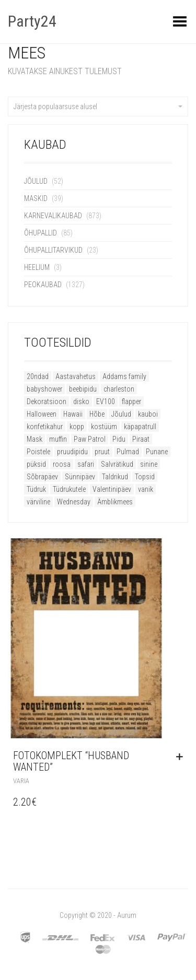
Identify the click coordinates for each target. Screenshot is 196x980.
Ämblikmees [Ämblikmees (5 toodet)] (115, 502)
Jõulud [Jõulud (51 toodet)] (121, 414)
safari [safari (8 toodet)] (86, 464)
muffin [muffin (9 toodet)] (58, 439)
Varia (21, 781)
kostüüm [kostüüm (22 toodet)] (104, 427)
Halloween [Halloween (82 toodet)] (42, 414)
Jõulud (36, 181)
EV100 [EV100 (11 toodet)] (106, 402)
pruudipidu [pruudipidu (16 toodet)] (72, 452)
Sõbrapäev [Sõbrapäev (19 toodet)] (42, 477)
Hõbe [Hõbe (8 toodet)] (97, 414)
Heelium (37, 267)
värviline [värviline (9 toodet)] (38, 502)
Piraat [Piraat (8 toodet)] (141, 439)
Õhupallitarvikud (53, 250)
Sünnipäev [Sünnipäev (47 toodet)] (80, 477)
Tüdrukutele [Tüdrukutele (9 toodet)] (69, 489)
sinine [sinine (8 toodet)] (149, 464)
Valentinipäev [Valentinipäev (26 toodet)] (112, 489)
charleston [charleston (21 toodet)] (119, 389)
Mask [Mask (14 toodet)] (34, 439)
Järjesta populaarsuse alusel (98, 107)
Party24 (32, 21)
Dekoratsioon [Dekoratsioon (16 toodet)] (47, 402)
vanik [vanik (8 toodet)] (146, 489)
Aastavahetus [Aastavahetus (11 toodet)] (76, 376)
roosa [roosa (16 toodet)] (62, 464)
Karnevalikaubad (53, 216)
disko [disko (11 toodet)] (81, 402)
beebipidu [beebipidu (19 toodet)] (83, 389)
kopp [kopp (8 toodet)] (77, 427)
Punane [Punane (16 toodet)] (157, 452)
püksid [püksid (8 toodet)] (36, 464)
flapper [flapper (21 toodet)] (131, 402)
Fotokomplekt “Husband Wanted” (71, 761)
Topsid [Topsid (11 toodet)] (145, 477)
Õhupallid (41, 233)
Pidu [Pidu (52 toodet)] (119, 439)
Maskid (36, 198)
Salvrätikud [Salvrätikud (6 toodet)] (117, 464)
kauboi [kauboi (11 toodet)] (148, 414)
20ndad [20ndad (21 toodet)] (38, 376)
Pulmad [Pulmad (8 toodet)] (128, 452)
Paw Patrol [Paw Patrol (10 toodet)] (90, 439)
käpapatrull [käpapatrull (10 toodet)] (140, 427)
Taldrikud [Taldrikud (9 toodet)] (115, 477)
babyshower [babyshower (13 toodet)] (44, 389)
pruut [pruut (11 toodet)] (102, 452)
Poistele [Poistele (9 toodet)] (38, 452)
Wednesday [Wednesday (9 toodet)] (74, 502)
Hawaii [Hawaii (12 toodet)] (73, 414)
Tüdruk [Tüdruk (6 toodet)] (36, 489)
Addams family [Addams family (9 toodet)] (124, 376)
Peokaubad (43, 285)
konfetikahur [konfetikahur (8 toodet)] (45, 427)
